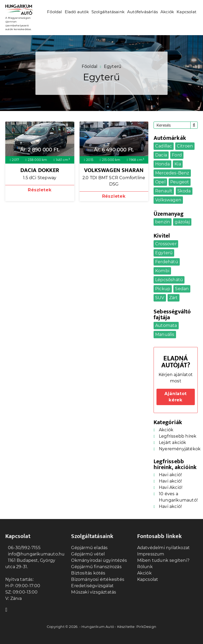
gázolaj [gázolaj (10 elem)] (182, 222)
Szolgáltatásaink (108, 12)
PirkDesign (146, 627)
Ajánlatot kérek (176, 397)
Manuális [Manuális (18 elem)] (165, 334)
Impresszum (151, 554)
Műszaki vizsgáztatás (94, 592)
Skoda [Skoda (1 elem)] (184, 191)
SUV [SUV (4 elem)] (160, 298)
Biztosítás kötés (88, 573)
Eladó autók (77, 12)
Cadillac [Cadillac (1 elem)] (164, 146)
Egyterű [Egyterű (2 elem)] (164, 253)
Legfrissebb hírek (178, 436)
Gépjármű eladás (89, 548)
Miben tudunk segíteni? (163, 560)
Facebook (8, 609)
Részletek (40, 190)
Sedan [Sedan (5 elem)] (182, 289)
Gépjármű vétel (88, 554)
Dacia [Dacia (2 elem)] (161, 155)
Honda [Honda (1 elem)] (162, 164)
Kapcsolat (186, 12)
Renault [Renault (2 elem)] (164, 191)
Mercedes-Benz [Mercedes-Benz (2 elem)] (172, 173)
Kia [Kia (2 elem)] (178, 164)
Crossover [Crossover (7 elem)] (166, 244)
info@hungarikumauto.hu (35, 554)
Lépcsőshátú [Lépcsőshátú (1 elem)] (169, 280)
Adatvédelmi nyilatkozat (164, 548)
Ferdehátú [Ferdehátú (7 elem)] (167, 262)
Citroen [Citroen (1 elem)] (185, 146)
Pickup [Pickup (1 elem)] (163, 289)
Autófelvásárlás (142, 12)
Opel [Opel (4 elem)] (160, 182)
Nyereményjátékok (180, 449)
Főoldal (54, 12)
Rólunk (145, 567)
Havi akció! (170, 475)
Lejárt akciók (173, 443)
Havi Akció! (171, 487)
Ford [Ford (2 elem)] (177, 155)
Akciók (167, 12)
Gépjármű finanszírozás (96, 567)
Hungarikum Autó (98, 627)
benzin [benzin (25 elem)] (163, 222)
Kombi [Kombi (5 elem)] (162, 271)
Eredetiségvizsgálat (92, 586)
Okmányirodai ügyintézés (99, 560)
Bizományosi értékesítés (98, 579)
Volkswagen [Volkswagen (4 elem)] (168, 200)
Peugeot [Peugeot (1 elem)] (180, 182)
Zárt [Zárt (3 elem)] (174, 298)
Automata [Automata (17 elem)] (166, 325)
